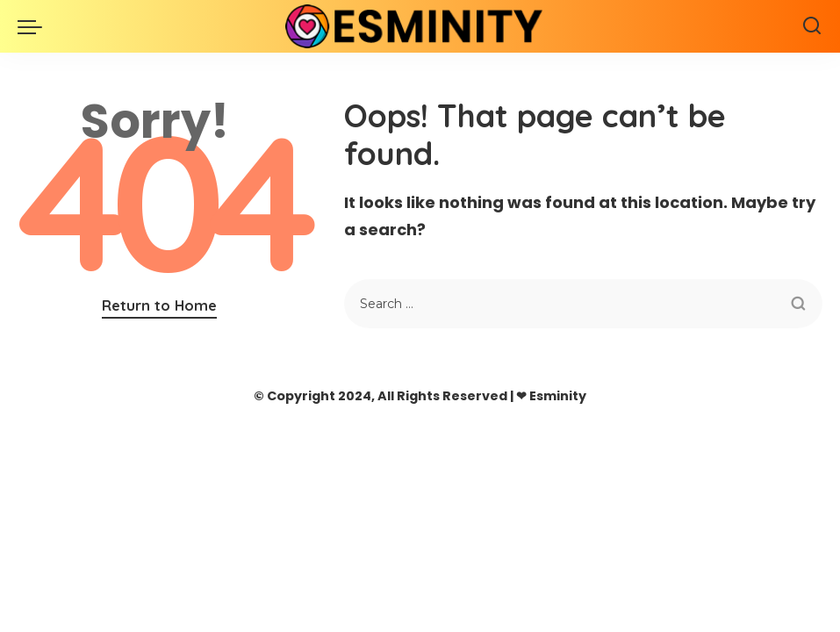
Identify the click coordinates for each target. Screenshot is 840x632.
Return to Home (159, 305)
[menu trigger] (34, 26)
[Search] (812, 26)
